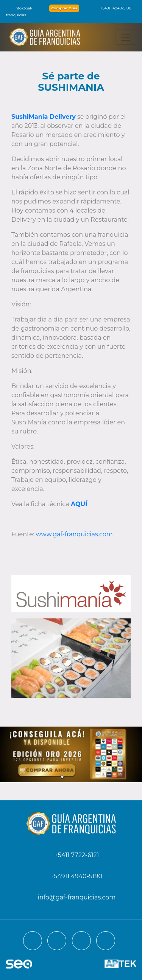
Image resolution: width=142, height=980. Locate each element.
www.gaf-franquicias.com (74, 534)
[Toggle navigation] (126, 37)
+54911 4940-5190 (112, 8)
